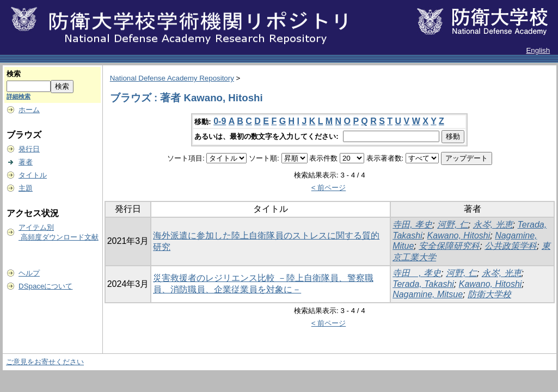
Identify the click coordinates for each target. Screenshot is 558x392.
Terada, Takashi (423, 284)
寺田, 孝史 (412, 225)
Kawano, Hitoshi (459, 235)
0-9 (220, 121)
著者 (26, 162)
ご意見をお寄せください (45, 362)
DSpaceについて (45, 286)
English (538, 50)
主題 (26, 188)
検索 (14, 74)
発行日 (29, 149)
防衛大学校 (489, 294)
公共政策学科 (511, 246)
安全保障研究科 (449, 246)
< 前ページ (329, 188)
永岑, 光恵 (493, 225)
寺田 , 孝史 (417, 273)
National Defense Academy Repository (172, 78)
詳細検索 (19, 96)
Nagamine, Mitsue (428, 294)
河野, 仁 (453, 225)
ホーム (29, 110)
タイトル (33, 175)
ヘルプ (29, 273)
